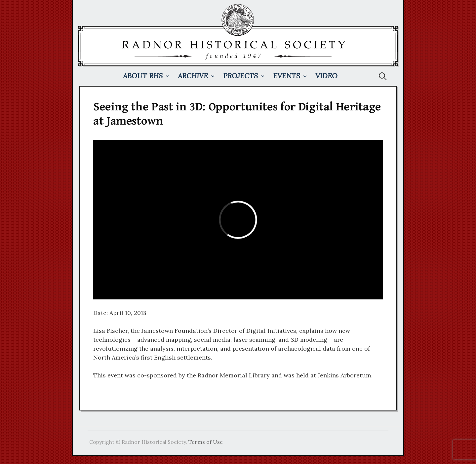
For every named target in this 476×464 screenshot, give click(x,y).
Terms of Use (206, 442)
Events (287, 76)
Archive (193, 76)
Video (326, 76)
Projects (240, 76)
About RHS (143, 76)
